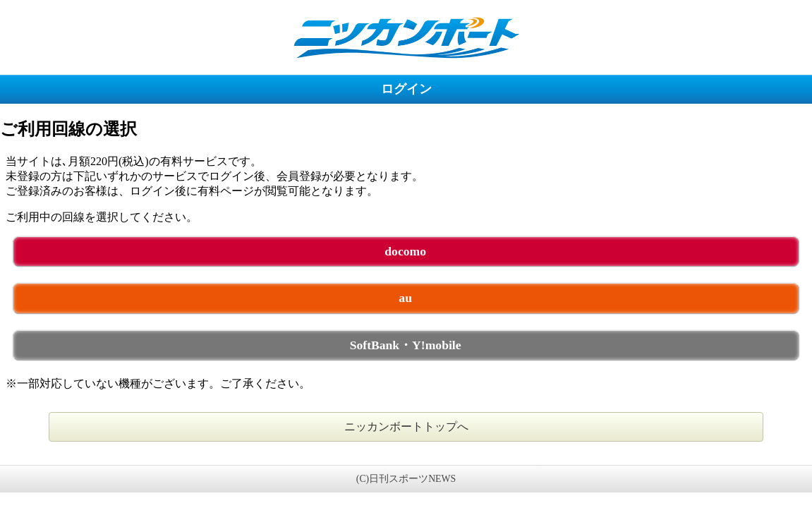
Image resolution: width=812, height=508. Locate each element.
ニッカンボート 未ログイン (406, 37)
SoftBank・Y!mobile (406, 345)
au (405, 298)
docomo (405, 251)
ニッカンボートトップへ (406, 427)
